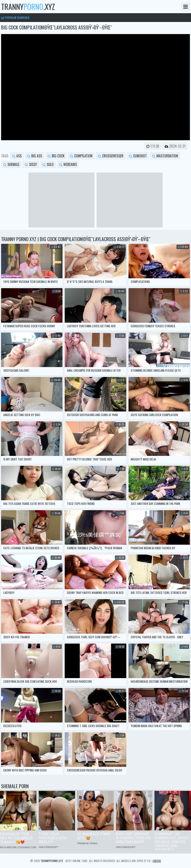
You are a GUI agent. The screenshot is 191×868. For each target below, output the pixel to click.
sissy (31, 164)
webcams (68, 164)
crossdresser (111, 156)
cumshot (138, 156)
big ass (35, 156)
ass (17, 156)
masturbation (165, 156)
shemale (11, 164)
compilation (81, 156)
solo (48, 164)
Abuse (157, 861)
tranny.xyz (28, 7)
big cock (56, 156)
